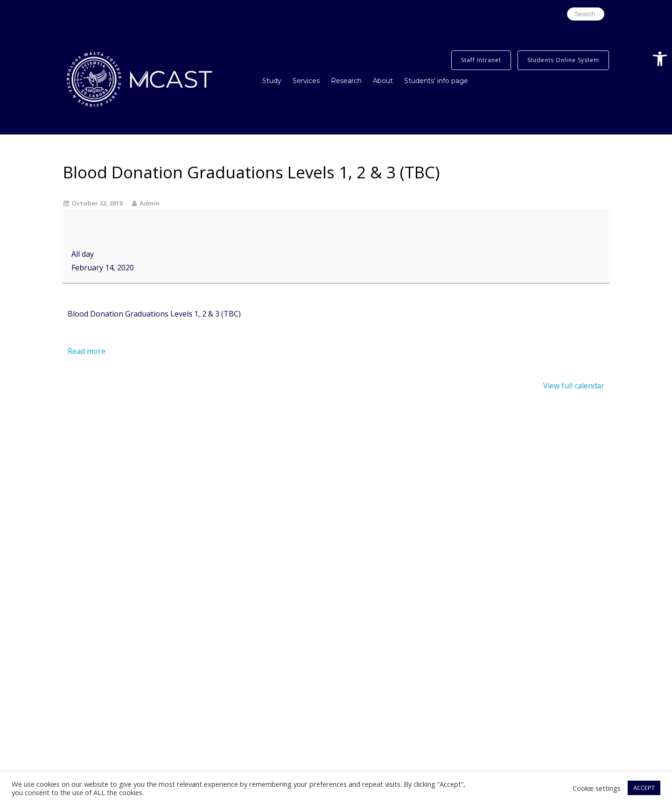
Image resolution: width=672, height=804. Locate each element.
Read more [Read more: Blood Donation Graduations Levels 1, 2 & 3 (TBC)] (87, 351)
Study (272, 81)
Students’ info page (436, 81)
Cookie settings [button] (597, 788)
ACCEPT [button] (644, 788)
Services (306, 81)
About (383, 81)
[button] (660, 59)
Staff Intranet (481, 60)
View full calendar (574, 386)
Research (346, 81)
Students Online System (563, 60)
